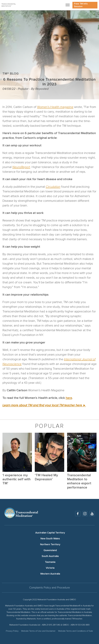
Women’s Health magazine (55, 107)
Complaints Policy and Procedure (50, 588)
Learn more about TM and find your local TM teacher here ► (44, 405)
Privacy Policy (12, 631)
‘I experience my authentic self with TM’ (17, 479)
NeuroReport (21, 167)
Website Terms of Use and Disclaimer (38, 631)
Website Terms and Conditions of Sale (76, 631)
